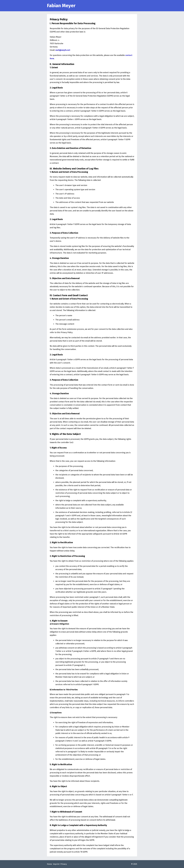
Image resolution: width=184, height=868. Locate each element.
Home (49, 864)
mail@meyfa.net (63, 50)
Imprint (56, 864)
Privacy (64, 864)
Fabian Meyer (61, 6)
